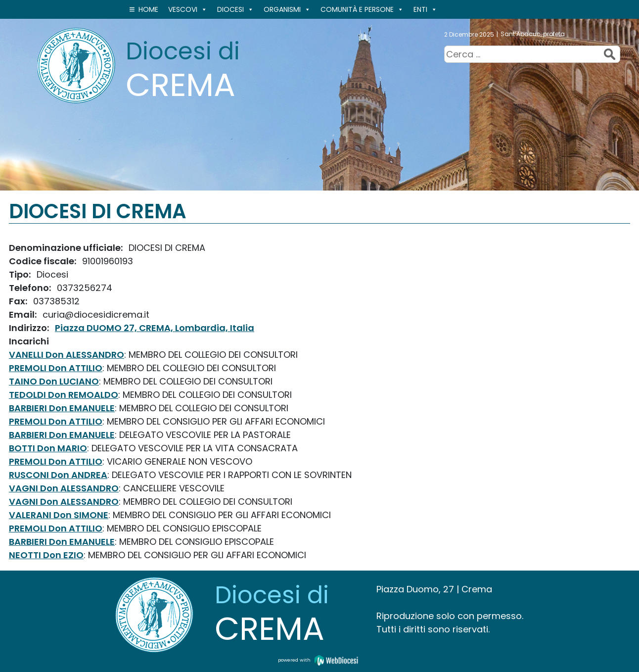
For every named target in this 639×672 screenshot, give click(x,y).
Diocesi (235, 9)
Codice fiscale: (44, 261)
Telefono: (31, 288)
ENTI (425, 9)
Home (148, 9)
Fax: (19, 301)
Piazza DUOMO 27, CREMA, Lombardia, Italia (155, 328)
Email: (24, 314)
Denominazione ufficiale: (67, 248)
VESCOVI (188, 9)
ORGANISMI (287, 9)
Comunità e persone (362, 9)
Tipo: (21, 274)
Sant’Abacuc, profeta (533, 34)
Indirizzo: (30, 328)
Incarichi (29, 341)
